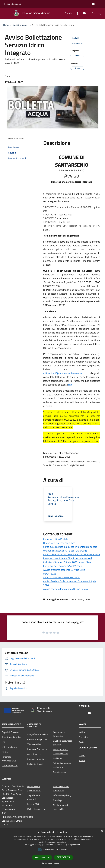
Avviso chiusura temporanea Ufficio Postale (66, 589)
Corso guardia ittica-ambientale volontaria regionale (70, 547)
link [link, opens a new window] (79, 845)
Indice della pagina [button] (16, 138)
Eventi (82, 760)
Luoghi (82, 756)
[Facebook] (76, 13)
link (70, 385)
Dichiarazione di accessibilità (60, 807)
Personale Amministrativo (9, 759)
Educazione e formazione (59, 734)
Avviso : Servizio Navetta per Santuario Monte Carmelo (72, 554)
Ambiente (58, 758)
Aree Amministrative (11, 737)
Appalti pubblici (34, 754)
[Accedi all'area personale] (93, 4)
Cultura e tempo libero (38, 739)
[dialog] (52, 848)
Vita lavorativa (34, 744)
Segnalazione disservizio (33, 797)
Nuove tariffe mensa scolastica (59, 543)
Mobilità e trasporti (36, 764)
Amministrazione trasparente (61, 788)
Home (6, 25)
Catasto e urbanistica (37, 759)
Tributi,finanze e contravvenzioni (61, 751)
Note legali (58, 800)
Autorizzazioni (60, 772)
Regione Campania (13, 4)
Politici (5, 752)
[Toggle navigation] (5, 13)
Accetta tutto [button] (42, 857)
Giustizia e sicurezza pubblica (62, 743)
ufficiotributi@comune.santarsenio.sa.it (64, 373)
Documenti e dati (10, 766)
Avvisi (25, 25)
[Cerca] (99, 13)
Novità (16, 25)
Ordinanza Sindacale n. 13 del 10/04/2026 (65, 551)
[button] (52, 863)
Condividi (77, 38)
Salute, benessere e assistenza (62, 765)
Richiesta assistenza (37, 809)
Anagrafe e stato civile (38, 734)
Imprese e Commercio (37, 749)
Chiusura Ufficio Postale (56, 539)
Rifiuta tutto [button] (64, 857)
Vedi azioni (78, 44)
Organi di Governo (10, 732)
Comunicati (84, 737)
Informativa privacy (62, 795)
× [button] (102, 831)
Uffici (4, 742)
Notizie (82, 732)
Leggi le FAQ (33, 804)
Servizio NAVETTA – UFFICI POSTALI (62, 577)
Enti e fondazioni (9, 747)
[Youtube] (83, 13)
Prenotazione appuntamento (34, 788)
